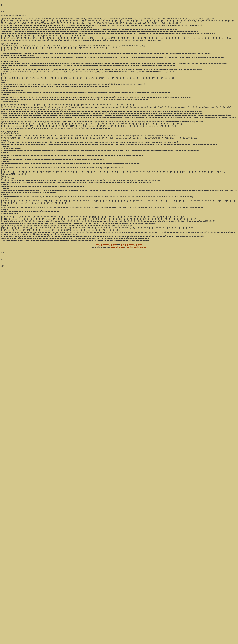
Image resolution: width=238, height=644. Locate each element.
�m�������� (131, 245)
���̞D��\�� (117, 247)
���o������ (106, 245)
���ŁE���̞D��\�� (137, 247)
